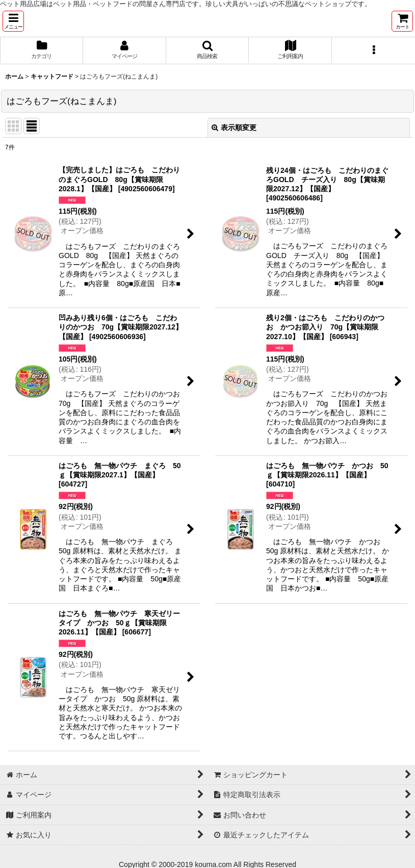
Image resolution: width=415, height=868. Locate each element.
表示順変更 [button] (234, 127)
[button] (13, 21)
